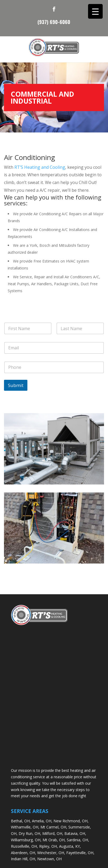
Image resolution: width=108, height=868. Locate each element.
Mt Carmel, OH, (54, 827)
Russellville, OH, (24, 846)
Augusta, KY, (70, 846)
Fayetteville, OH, (80, 853)
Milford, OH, (53, 833)
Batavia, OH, (75, 833)
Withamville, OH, (25, 827)
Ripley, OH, (49, 846)
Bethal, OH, (21, 821)
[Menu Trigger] (95, 11)
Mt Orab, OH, (54, 840)
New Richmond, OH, (71, 821)
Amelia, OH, (42, 821)
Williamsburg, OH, (26, 840)
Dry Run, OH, (30, 833)
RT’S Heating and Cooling (40, 167)
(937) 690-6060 (54, 21)
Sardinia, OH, (78, 840)
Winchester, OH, (51, 853)
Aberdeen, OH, (24, 853)
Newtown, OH (49, 859)
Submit (16, 385)
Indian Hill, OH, (24, 859)
